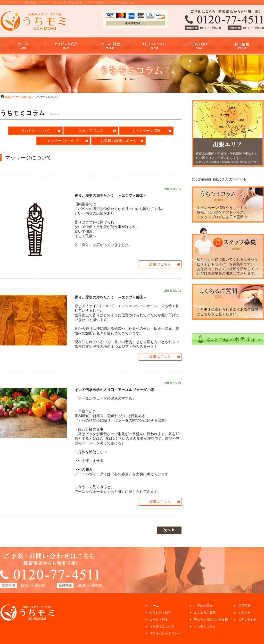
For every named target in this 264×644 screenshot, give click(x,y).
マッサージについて (63, 141)
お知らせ (244, 613)
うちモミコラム (205, 626)
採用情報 (244, 606)
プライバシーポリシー (165, 633)
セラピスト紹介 (160, 613)
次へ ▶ (169, 530)
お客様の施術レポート (119, 141)
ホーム (154, 606)
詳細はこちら (160, 264)
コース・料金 (159, 620)
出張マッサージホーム (18, 97)
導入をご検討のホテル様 (211, 620)
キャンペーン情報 (146, 131)
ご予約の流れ (203, 606)
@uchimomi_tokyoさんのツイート (219, 179)
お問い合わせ (247, 620)
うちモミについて (35, 131)
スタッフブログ (91, 131)
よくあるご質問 (205, 613)
